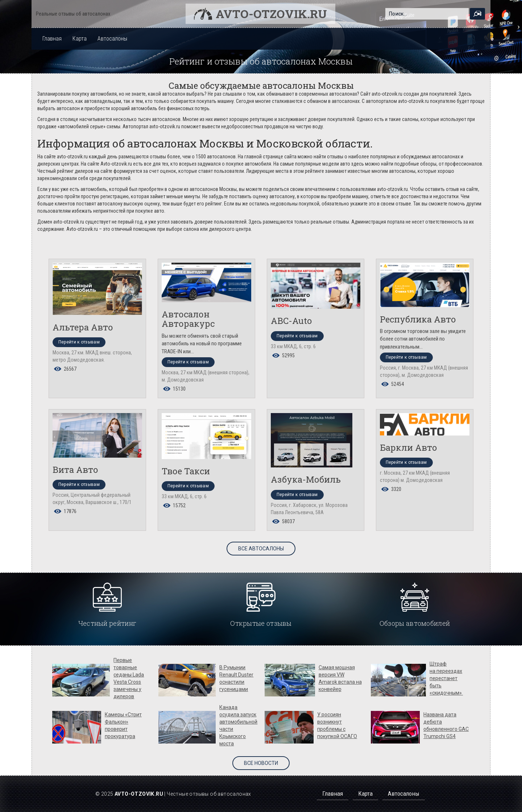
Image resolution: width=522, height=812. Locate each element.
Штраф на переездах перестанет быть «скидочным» (446, 678)
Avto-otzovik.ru (271, 14)
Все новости (261, 763)
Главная (52, 39)
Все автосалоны (261, 549)
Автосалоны (112, 39)
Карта (80, 39)
